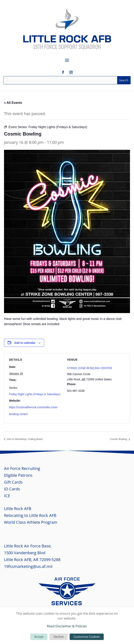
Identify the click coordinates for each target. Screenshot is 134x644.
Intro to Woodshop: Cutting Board (24, 439)
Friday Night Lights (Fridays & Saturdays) (35, 394)
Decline (58, 637)
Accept (39, 637)
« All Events (13, 103)
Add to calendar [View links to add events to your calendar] (25, 343)
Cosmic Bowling (119, 439)
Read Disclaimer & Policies (67, 626)
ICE (7, 496)
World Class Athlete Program (31, 522)
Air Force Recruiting (22, 468)
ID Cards (12, 489)
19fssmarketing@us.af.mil (28, 566)
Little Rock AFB (18, 509)
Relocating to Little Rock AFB (30, 515)
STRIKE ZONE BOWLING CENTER (90, 368)
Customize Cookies (87, 637)
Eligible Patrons (18, 475)
